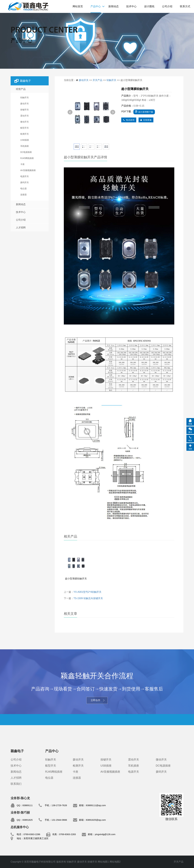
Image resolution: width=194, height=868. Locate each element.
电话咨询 (129, 120)
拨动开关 (84, 80)
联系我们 (16, 784)
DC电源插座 (163, 766)
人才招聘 (21, 228)
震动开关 (134, 760)
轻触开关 (28, 6)
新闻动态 (114, 6)
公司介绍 (167, 6)
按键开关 (106, 760)
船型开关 (51, 766)
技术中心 (131, 6)
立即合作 (97, 700)
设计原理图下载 (144, 112)
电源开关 (134, 772)
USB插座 (106, 766)
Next (113, 112)
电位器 (49, 778)
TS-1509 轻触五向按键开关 (88, 598)
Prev (70, 112)
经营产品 (21, 89)
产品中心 (96, 6)
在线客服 (146, 120)
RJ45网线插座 (54, 772)
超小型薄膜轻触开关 (76, 579)
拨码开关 (161, 772)
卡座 (75, 772)
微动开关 (161, 760)
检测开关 (78, 766)
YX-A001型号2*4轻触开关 (87, 592)
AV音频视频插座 (110, 772)
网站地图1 (103, 862)
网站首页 (78, 6)
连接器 (77, 778)
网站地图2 (115, 862)
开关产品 (97, 80)
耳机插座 (134, 766)
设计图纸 (149, 6)
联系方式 (185, 6)
